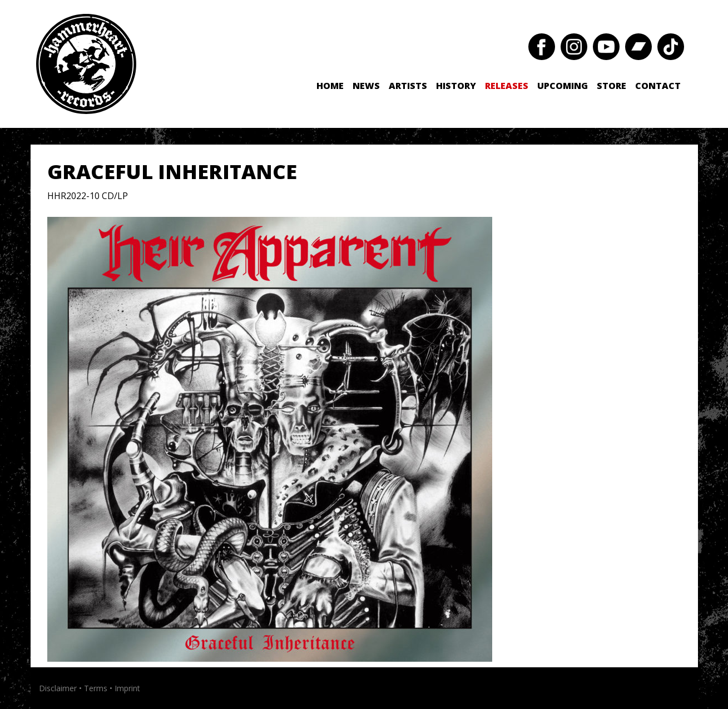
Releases (507, 86)
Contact (658, 86)
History (456, 86)
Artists (408, 86)
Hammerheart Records (86, 64)
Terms (96, 688)
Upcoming (563, 86)
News (366, 86)
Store (611, 86)
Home (330, 86)
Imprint (127, 688)
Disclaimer (58, 688)
